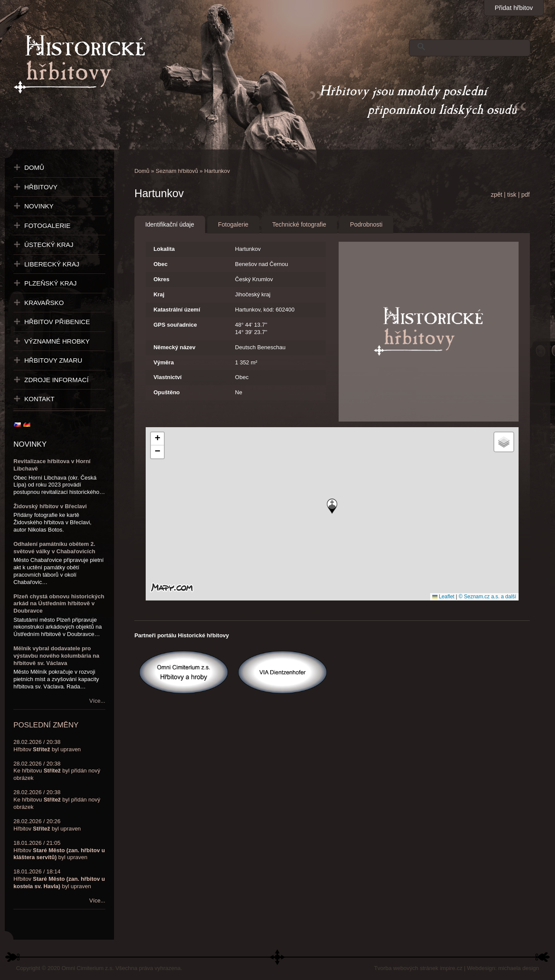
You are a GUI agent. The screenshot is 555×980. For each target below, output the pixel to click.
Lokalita (164, 249)
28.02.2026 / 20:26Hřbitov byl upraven (47, 825)
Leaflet (443, 597)
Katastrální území (177, 310)
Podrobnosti (366, 224)
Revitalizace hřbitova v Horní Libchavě (52, 465)
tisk (512, 195)
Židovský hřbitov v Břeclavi (50, 506)
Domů (142, 171)
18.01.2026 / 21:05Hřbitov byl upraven (59, 850)
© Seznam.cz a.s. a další (488, 597)
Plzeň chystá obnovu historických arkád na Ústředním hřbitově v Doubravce (59, 604)
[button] (332, 506)
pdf (525, 195)
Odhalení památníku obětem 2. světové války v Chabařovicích (54, 548)
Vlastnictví (168, 377)
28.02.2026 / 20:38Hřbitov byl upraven (47, 746)
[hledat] (468, 47)
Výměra (164, 362)
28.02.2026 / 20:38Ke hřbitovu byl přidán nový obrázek (57, 771)
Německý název (175, 347)
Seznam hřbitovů (177, 171)
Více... (97, 701)
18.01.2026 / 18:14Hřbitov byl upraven (59, 879)
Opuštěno (167, 392)
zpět (496, 195)
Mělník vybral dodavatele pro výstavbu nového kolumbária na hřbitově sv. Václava (56, 656)
